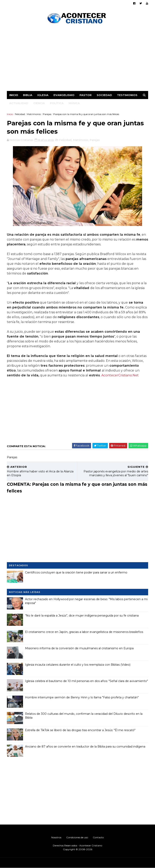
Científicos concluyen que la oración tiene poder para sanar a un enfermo (76, 572)
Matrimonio (34, 114)
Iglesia (43, 95)
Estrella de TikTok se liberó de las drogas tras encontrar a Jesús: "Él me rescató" (80, 730)
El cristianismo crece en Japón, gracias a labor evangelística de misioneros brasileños (84, 632)
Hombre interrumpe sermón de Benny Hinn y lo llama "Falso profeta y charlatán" (82, 697)
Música (74, 103)
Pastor (86, 95)
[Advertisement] (77, 59)
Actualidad (19, 103)
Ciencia (39, 103)
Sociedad (104, 95)
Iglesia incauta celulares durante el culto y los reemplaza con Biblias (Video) (78, 665)
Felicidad (20, 114)
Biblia (28, 95)
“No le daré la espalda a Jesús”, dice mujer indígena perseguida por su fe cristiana (82, 616)
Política (57, 103)
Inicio (14, 95)
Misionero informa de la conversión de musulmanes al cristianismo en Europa (79, 648)
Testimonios (127, 95)
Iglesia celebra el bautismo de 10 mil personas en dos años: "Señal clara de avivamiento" (86, 681)
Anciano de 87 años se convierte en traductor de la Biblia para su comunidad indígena (85, 747)
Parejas (47, 114)
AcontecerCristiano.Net (120, 375)
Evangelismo (64, 95)
